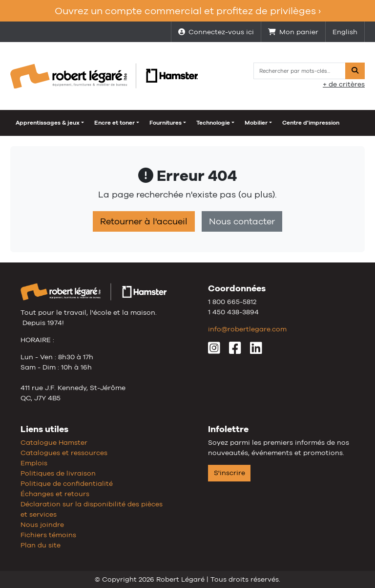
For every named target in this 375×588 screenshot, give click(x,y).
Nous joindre (42, 524)
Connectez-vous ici (216, 32)
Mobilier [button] (256, 123)
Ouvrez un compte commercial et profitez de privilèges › (188, 11)
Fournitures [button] (166, 123)
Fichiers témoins (48, 535)
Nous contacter (242, 221)
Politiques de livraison (58, 473)
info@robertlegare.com (247, 329)
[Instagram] (214, 350)
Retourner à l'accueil (144, 221)
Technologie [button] (213, 123)
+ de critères (344, 84)
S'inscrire (229, 473)
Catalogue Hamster (54, 442)
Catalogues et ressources (64, 453)
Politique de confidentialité (67, 483)
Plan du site (41, 545)
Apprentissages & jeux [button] (48, 123)
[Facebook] (235, 350)
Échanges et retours (55, 494)
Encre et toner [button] (115, 123)
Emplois (34, 463)
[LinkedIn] (256, 350)
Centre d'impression (311, 123)
